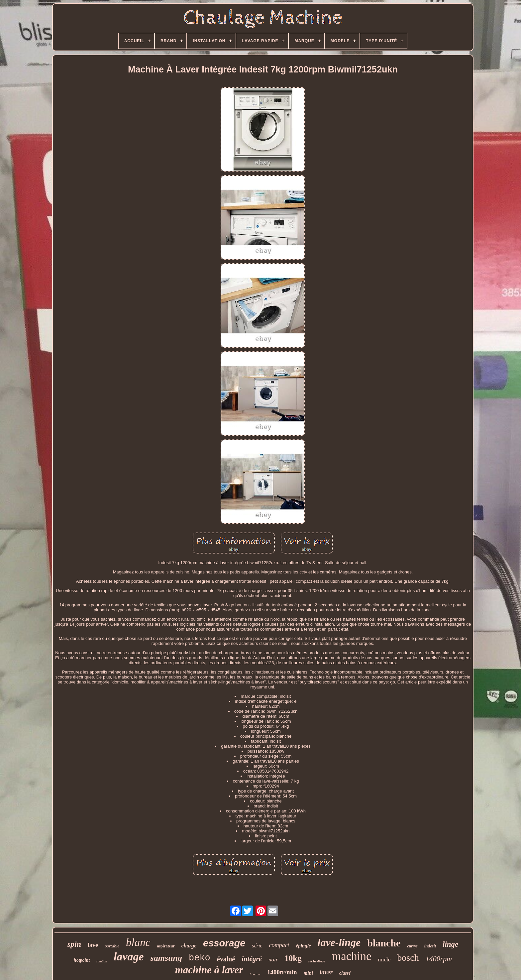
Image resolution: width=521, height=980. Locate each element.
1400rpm (439, 959)
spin (74, 944)
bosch (408, 958)
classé (345, 973)
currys (412, 946)
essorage (224, 943)
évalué (226, 959)
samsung (166, 958)
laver (326, 972)
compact (279, 945)
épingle (304, 946)
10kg (293, 958)
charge (189, 946)
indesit (430, 946)
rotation (102, 961)
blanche (384, 943)
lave (93, 945)
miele (384, 960)
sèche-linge (317, 961)
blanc (138, 942)
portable (112, 946)
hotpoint (82, 960)
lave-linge (339, 942)
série (257, 946)
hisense (255, 974)
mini (308, 973)
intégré (252, 959)
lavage (129, 957)
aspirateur (166, 946)
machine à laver (209, 970)
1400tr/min (282, 972)
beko (200, 958)
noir (273, 960)
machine (352, 956)
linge (450, 944)
